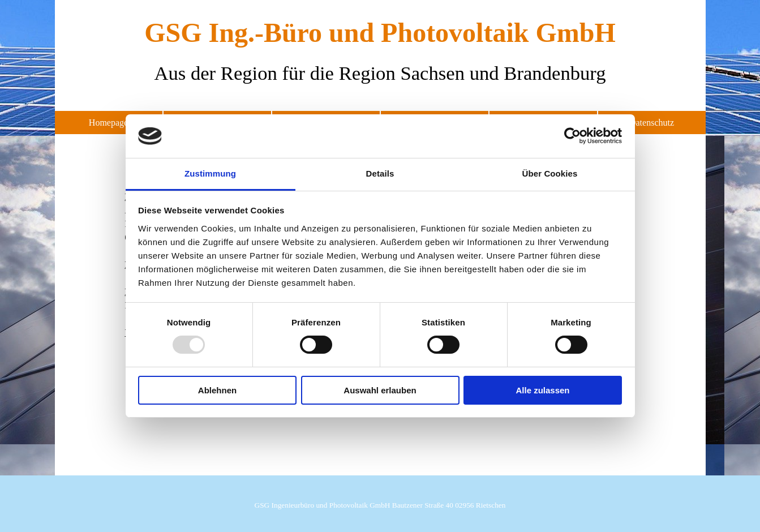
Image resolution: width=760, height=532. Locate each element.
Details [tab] (380, 173)
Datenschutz (652, 123)
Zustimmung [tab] (210, 173)
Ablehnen (217, 390)
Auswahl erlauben (380, 390)
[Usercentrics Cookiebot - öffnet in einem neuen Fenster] (572, 136)
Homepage (108, 123)
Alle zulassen (542, 390)
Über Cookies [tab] (550, 173)
